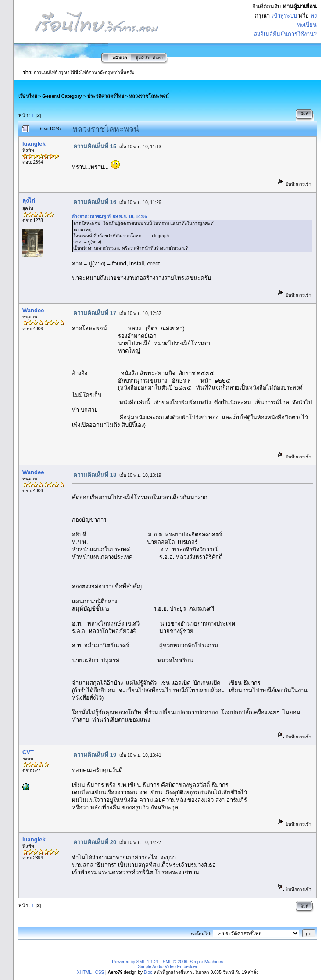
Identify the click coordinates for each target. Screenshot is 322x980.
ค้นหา (158, 58)
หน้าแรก (120, 58)
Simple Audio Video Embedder (167, 967)
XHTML (84, 972)
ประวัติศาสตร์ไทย (106, 96)
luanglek (34, 144)
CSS (100, 972)
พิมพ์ (304, 114)
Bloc (148, 972)
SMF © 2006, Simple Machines (193, 962)
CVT (28, 752)
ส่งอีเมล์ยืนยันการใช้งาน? (285, 34)
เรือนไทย (28, 96)
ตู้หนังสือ (143, 58)
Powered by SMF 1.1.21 (135, 962)
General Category (62, 96)
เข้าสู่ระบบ (284, 16)
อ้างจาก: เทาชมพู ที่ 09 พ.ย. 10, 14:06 (109, 216)
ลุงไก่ (29, 201)
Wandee (33, 310)
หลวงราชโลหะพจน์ (149, 96)
